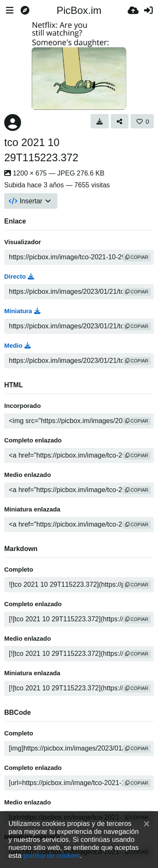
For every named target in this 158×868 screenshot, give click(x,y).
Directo (19, 277)
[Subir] (133, 11)
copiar (137, 257)
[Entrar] (148, 11)
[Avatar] (13, 122)
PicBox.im (79, 10)
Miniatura (22, 311)
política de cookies (51, 855)
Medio (17, 346)
